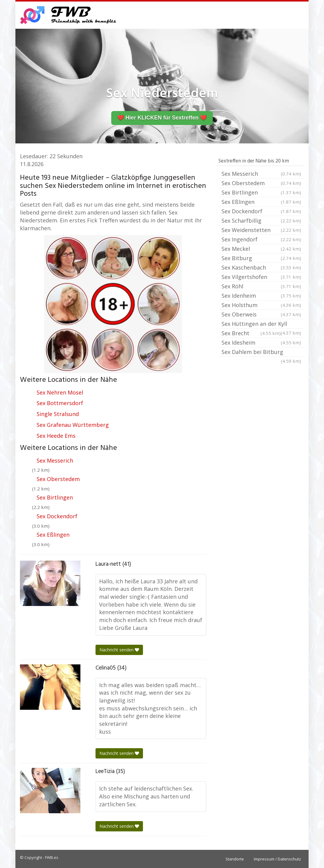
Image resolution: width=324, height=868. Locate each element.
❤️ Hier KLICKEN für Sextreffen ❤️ (162, 118)
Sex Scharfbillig (261, 221)
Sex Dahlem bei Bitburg (261, 352)
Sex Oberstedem (58, 479)
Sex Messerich (55, 460)
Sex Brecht (251, 333)
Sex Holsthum (261, 305)
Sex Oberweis (261, 314)
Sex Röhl (261, 286)
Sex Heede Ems (56, 436)
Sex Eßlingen (53, 535)
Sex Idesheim (261, 342)
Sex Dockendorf (57, 516)
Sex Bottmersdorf (60, 403)
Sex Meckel (261, 249)
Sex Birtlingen (55, 497)
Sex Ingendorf (261, 239)
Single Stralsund (58, 414)
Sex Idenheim (261, 296)
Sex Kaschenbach (261, 267)
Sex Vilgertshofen (261, 277)
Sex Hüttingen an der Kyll (261, 324)
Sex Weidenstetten (261, 230)
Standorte (235, 859)
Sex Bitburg (261, 258)
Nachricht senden (119, 650)
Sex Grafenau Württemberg (73, 425)
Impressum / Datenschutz (277, 859)
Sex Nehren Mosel (60, 392)
